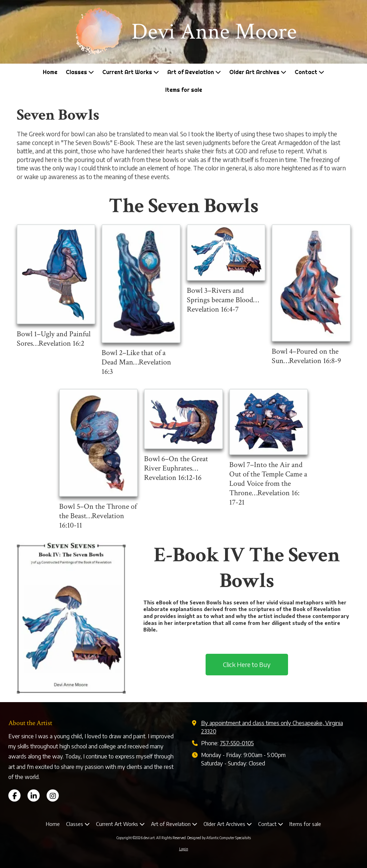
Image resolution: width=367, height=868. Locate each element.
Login (184, 849)
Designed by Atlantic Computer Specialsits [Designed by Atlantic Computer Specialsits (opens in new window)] (219, 838)
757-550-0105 (237, 743)
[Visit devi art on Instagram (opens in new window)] (53, 795)
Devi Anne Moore (214, 32)
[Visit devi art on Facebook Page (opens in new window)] (14, 795)
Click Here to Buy (247, 664)
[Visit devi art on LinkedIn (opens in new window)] (34, 795)
